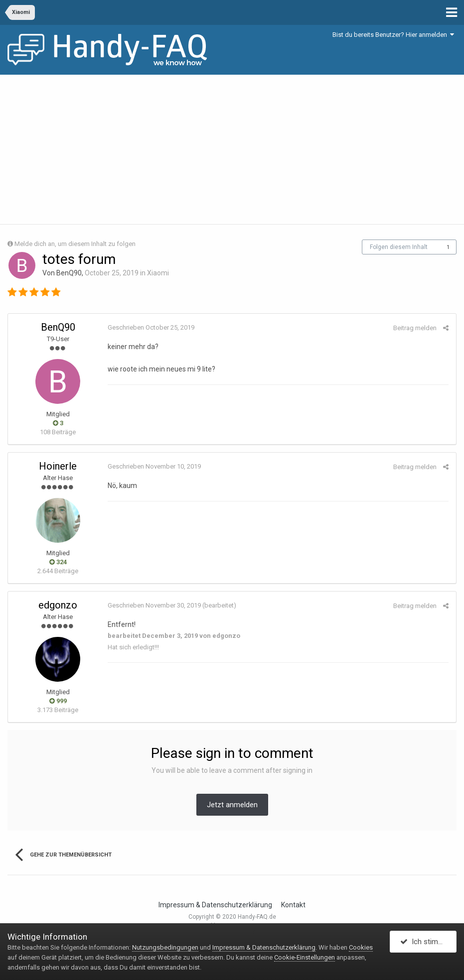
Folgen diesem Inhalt (399, 247)
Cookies (361, 947)
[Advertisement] (232, 149)
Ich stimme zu (428, 942)
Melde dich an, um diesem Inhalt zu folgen (75, 244)
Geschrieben (151, 327)
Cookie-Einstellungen (305, 957)
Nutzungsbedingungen (165, 947)
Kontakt (293, 905)
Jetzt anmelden (232, 805)
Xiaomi (158, 273)
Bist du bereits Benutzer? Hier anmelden (393, 35)
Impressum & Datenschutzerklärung (215, 905)
